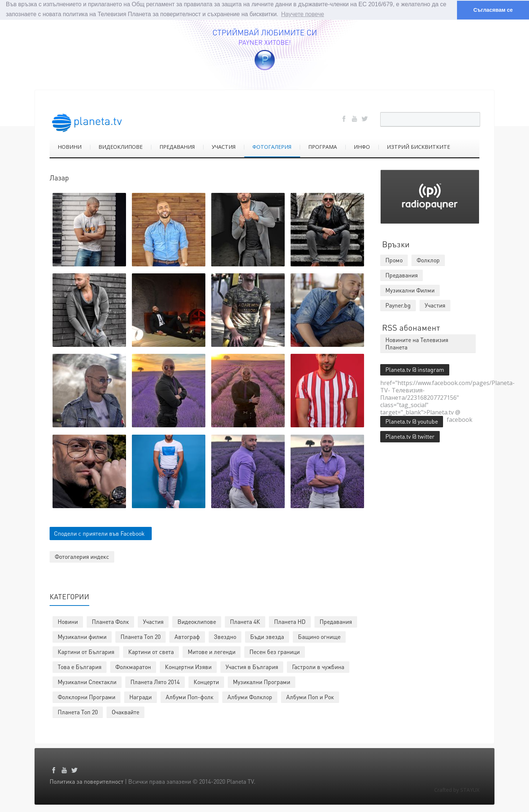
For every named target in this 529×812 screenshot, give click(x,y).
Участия (153, 621)
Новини (68, 621)
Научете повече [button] (303, 14)
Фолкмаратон (133, 666)
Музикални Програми (262, 681)
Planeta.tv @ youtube (412, 421)
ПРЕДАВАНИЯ (177, 146)
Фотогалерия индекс (82, 556)
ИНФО (362, 146)
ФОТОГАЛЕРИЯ (272, 146)
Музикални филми (82, 636)
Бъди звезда (267, 636)
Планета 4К (245, 621)
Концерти (206, 681)
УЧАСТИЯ (224, 146)
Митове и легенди (212, 651)
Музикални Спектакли (87, 681)
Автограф (187, 636)
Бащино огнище (319, 636)
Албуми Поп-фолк (190, 696)
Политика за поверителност (87, 781)
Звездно (225, 636)
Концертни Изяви (188, 666)
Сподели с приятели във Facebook (99, 533)
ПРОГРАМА (323, 146)
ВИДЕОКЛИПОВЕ (120, 146)
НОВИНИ (70, 146)
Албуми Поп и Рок (310, 696)
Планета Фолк (110, 621)
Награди (141, 696)
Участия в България (252, 666)
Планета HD (290, 621)
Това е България (80, 666)
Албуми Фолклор (250, 696)
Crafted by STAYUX (457, 789)
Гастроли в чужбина (318, 666)
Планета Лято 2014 (155, 681)
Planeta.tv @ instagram (415, 369)
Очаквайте (125, 712)
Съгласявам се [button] (493, 10)
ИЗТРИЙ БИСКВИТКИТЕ (418, 146)
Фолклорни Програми (87, 696)
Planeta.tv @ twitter (410, 436)
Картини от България (86, 651)
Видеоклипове (197, 621)
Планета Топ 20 (141, 636)
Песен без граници (275, 651)
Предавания (336, 621)
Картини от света (151, 651)
